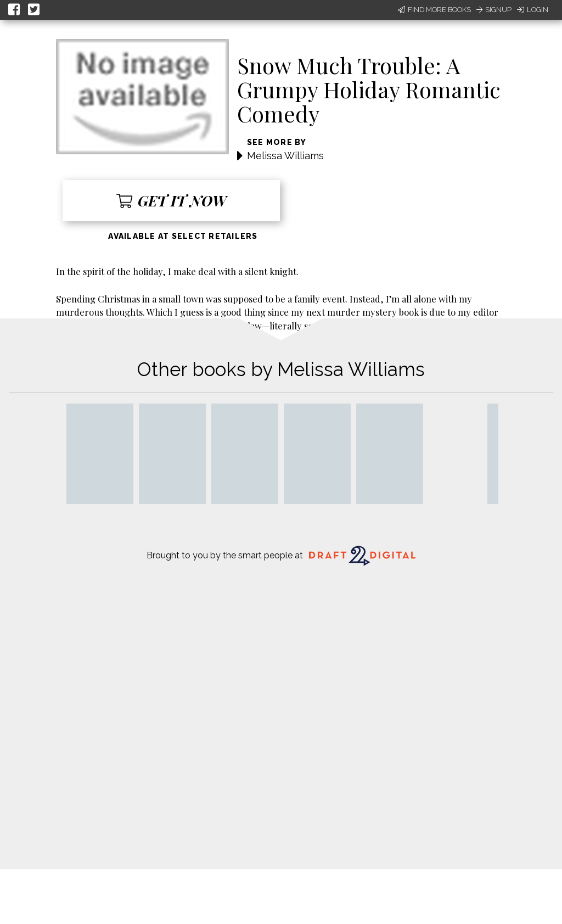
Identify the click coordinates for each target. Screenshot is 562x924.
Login (533, 10)
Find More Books (434, 10)
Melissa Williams (285, 156)
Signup (494, 10)
